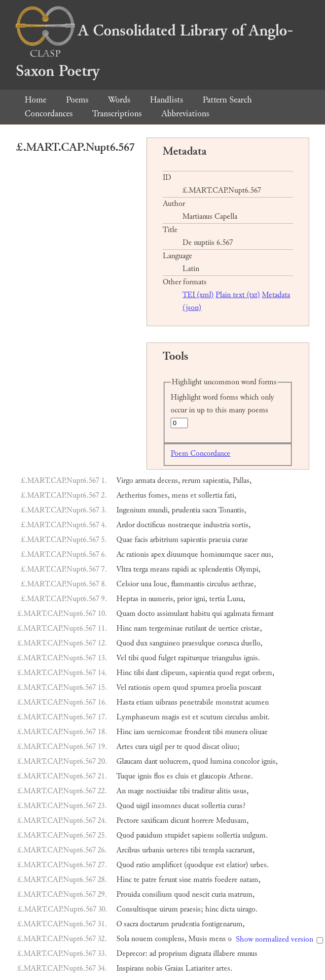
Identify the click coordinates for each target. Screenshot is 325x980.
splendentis (216, 569)
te (180, 747)
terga (141, 569)
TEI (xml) (198, 295)
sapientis (194, 540)
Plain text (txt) (238, 295)
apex (158, 555)
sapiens (203, 835)
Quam (126, 614)
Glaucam (129, 761)
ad (153, 954)
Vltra (124, 569)
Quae (125, 540)
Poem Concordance (200, 454)
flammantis (188, 584)
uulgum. (255, 835)
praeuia (219, 540)
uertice (228, 628)
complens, (171, 939)
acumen (257, 702)
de (212, 628)
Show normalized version (274, 939)
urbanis (153, 850)
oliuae (259, 732)
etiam (145, 702)
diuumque (182, 555)
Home (36, 100)
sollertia (210, 495)
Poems (77, 100)
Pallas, (242, 481)
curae (240, 540)
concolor (246, 761)
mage (136, 791)
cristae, (251, 628)
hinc (212, 909)
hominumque (221, 555)
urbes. (259, 865)
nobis (154, 968)
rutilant (196, 628)
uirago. (247, 909)
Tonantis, (232, 510)
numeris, (162, 599)
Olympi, (248, 569)
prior (184, 599)
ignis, (270, 761)
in (144, 599)
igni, (200, 599)
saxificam (155, 821)
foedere (226, 880)
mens (180, 495)
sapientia (202, 673)
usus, (241, 791)
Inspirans (130, 968)
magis (171, 717)
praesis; (192, 909)
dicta (228, 909)
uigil (156, 747)
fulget (167, 658)
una (146, 584)
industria (217, 525)
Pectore (128, 821)
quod (148, 658)
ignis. (252, 658)
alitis (224, 791)
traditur (203, 791)
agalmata (237, 614)
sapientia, (217, 481)
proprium (173, 954)
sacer (252, 555)
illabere (224, 954)
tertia (217, 599)
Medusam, (232, 821)
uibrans (166, 702)
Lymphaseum (138, 717)
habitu (200, 614)
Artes (125, 747)
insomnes (166, 806)
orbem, (263, 673)
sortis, (241, 525)
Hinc (124, 628)
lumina (221, 761)
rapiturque (194, 658)
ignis (145, 776)
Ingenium (131, 510)
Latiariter (200, 968)
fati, (230, 495)
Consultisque (137, 909)
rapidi (180, 569)
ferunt (168, 880)
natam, (250, 880)
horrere (203, 821)
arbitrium (164, 540)
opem (162, 688)
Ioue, (161, 584)
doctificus (151, 525)
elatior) (237, 865)
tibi (133, 658)
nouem (142, 939)
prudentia (186, 510)
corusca (228, 643)
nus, (267, 555)
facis (141, 540)
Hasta (125, 702)
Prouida (128, 895)
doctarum (155, 924)
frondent (198, 732)
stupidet (177, 835)
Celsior (127, 584)
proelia (226, 688)
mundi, (159, 510)
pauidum (149, 835)
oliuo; (231, 747)
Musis (198, 939)
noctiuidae (162, 791)
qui (217, 614)
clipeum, (174, 673)
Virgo (125, 481)
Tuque (126, 776)
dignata (200, 954)
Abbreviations (185, 114)
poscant (250, 688)
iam (139, 732)
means (160, 569)
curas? (236, 806)
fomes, (159, 495)
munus (247, 954)
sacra (209, 510)
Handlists (166, 100)
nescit (201, 895)
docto (146, 614)
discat (211, 747)
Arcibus (128, 850)
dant (152, 673)
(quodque (199, 865)
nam (140, 628)
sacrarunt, (240, 850)
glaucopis (213, 776)
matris (203, 880)
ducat (191, 806)
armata (145, 481)
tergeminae (166, 628)
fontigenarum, (223, 924)
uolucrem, (175, 761)
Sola (123, 939)
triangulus (227, 658)
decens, (169, 481)
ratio (143, 865)
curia (219, 895)
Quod (125, 643)
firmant (263, 614)
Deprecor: (132, 954)
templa (213, 850)
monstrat (229, 702)
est (186, 717)
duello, (252, 643)
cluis (182, 776)
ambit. (260, 717)
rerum (191, 481)
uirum (169, 909)
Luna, (236, 599)
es (170, 776)
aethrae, (244, 584)
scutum (212, 717)
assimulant (173, 614)
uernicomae (165, 732)
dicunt (180, 821)
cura (141, 747)
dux (142, 643)
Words (119, 100)
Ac (120, 555)
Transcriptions (117, 114)
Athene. (241, 776)
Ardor (126, 525)
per (170, 747)
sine (185, 880)
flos (159, 776)
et (193, 495)
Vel (121, 658)
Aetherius (131, 495)
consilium (157, 895)
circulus (218, 584)
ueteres (177, 850)
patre (149, 880)
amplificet (167, 865)
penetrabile (197, 702)
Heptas (127, 599)
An (121, 791)
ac (194, 569)
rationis (138, 555)
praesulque (199, 643)
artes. (224, 968)
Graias (174, 968)
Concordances (49, 114)
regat (243, 673)
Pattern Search (227, 100)
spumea (202, 688)
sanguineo (165, 643)
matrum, (241, 895)
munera (236, 732)
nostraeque (184, 525)
